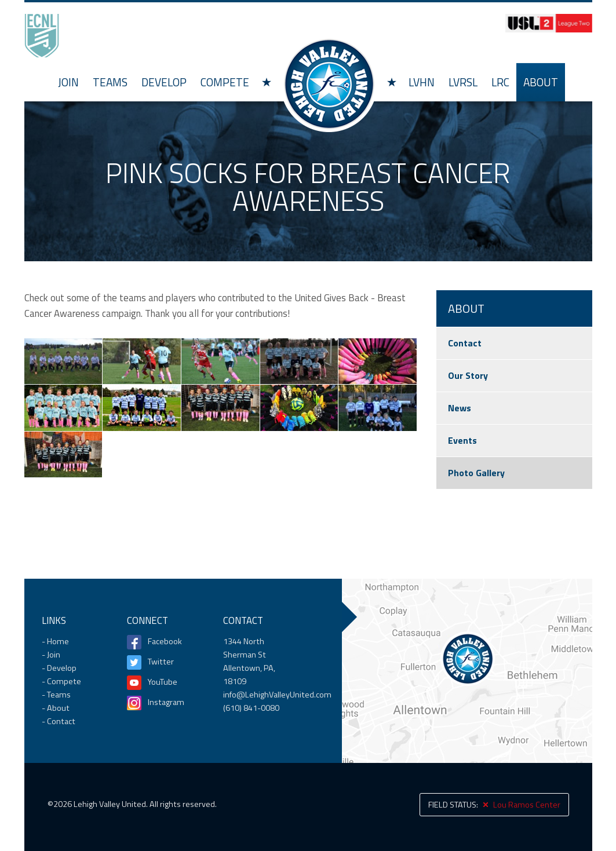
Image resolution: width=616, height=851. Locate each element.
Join (68, 82)
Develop (164, 82)
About (541, 82)
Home (329, 84)
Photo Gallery (476, 473)
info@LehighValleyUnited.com (277, 695)
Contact (465, 343)
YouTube (163, 682)
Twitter (161, 662)
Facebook (165, 641)
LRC (500, 82)
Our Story (468, 375)
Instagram (166, 702)
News (460, 408)
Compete (225, 82)
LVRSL (463, 82)
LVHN (422, 82)
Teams (110, 82)
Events (462, 440)
